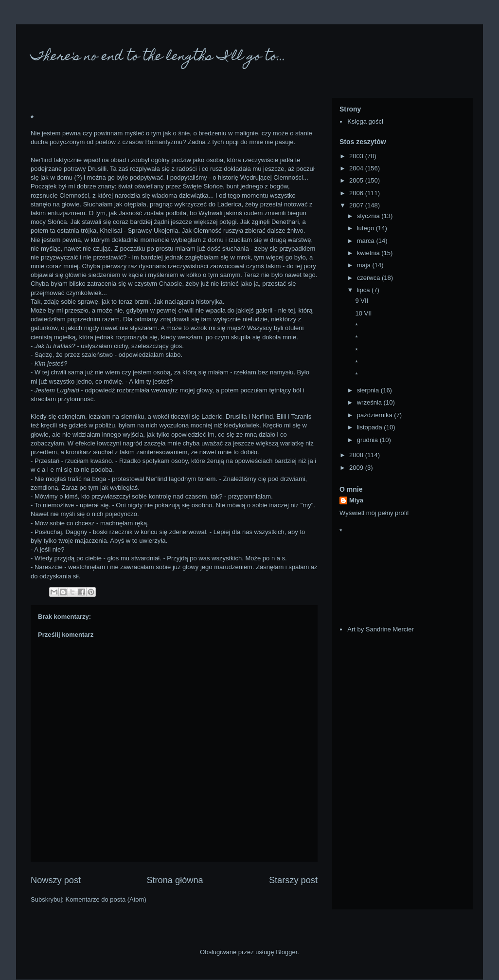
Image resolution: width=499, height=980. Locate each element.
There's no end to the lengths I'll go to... (158, 57)
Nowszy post (56, 880)
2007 (357, 205)
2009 (357, 468)
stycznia (369, 216)
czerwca (369, 278)
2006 (357, 193)
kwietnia (369, 253)
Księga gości (365, 121)
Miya (356, 500)
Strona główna (175, 880)
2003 (357, 156)
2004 (357, 168)
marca (367, 241)
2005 (357, 180)
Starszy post (293, 880)
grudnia (368, 440)
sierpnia (369, 390)
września (370, 402)
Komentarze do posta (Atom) (106, 899)
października (376, 415)
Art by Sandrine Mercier (381, 629)
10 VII (363, 313)
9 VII (362, 301)
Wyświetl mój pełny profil (374, 513)
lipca (364, 290)
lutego (366, 228)
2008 (357, 455)
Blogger (286, 952)
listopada (371, 427)
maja (365, 265)
